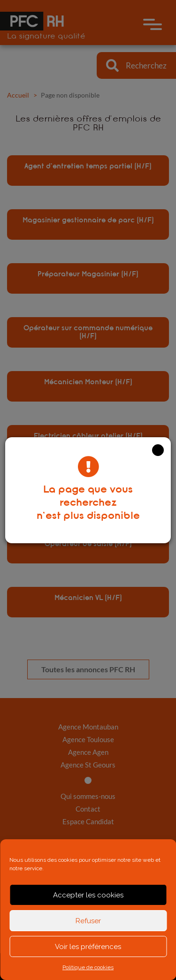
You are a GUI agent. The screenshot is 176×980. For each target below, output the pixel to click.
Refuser (88, 921)
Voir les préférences (88, 947)
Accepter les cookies (88, 895)
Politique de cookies (88, 967)
